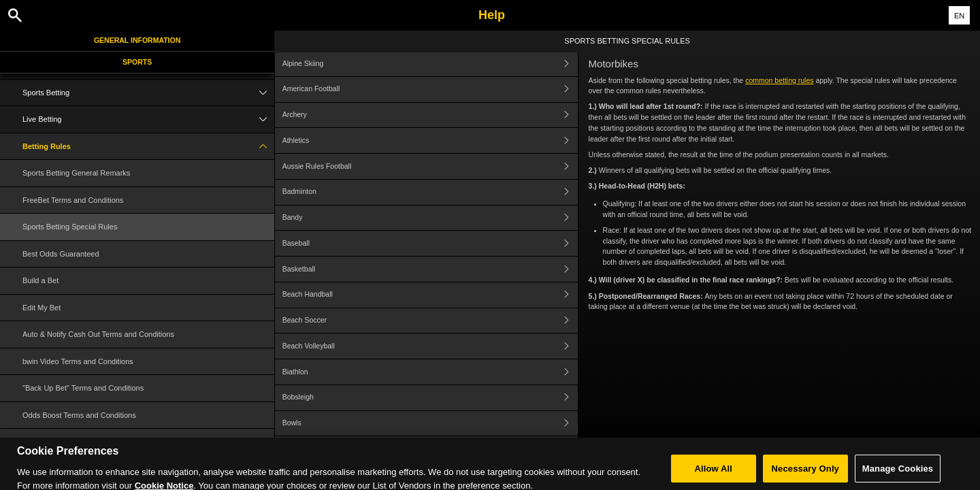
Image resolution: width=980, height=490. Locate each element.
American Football (430, 89)
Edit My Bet (42, 308)
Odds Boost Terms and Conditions (79, 415)
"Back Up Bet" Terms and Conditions (83, 388)
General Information (137, 40)
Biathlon (430, 372)
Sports (137, 62)
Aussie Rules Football (430, 166)
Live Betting (148, 119)
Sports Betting (148, 93)
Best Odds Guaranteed (61, 254)
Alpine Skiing (430, 64)
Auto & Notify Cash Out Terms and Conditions (98, 334)
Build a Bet (40, 280)
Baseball (430, 243)
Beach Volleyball (430, 346)
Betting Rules (148, 147)
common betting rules (779, 80)
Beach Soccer (430, 321)
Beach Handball (430, 295)
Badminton (430, 192)
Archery (430, 115)
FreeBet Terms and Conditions (73, 200)
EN (959, 16)
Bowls (430, 424)
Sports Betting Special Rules (70, 227)
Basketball (430, 269)
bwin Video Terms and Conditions (78, 361)
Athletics (430, 141)
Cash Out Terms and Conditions (76, 442)
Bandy (430, 218)
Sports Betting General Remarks (76, 173)
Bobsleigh (430, 398)
